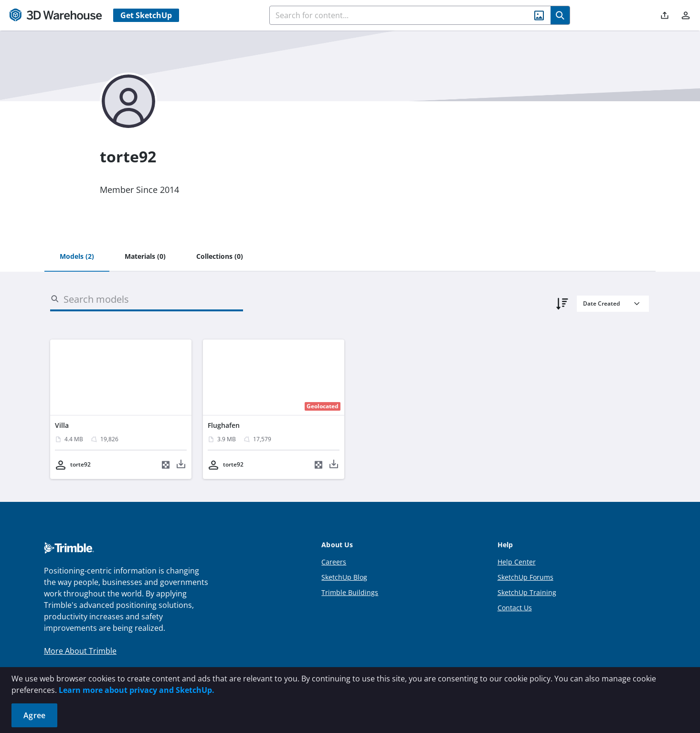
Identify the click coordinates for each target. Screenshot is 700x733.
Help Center (517, 562)
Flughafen (224, 425)
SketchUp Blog (344, 577)
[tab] (77, 257)
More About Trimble (80, 651)
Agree (34, 715)
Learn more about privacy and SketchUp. (137, 690)
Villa (62, 425)
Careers (334, 562)
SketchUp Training (527, 592)
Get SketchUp (146, 15)
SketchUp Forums (525, 577)
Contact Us (515, 608)
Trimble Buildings (350, 592)
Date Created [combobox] (601, 303)
